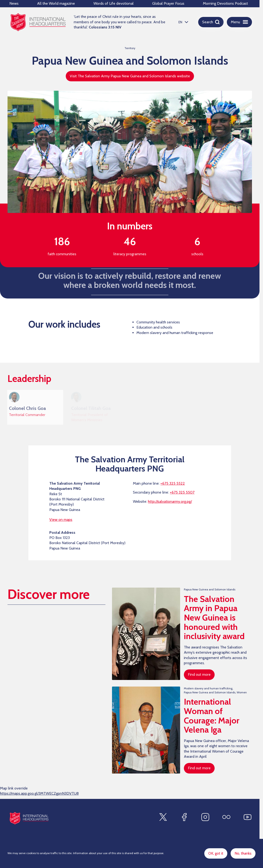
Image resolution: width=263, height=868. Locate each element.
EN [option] (180, 22)
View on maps (61, 521)
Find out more (199, 676)
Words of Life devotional (114, 3)
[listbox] (183, 22)
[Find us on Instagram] (205, 817)
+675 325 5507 (182, 494)
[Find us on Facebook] (184, 817)
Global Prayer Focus (168, 3)
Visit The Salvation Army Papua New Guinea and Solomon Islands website (130, 76)
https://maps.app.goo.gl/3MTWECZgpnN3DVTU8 (39, 795)
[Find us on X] (163, 817)
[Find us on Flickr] (226, 817)
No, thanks (243, 853)
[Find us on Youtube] (248, 817)
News (14, 3)
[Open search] (211, 22)
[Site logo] (29, 818)
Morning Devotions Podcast (225, 3)
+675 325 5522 (173, 485)
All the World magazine (56, 3)
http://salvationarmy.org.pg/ (170, 503)
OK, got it (216, 853)
